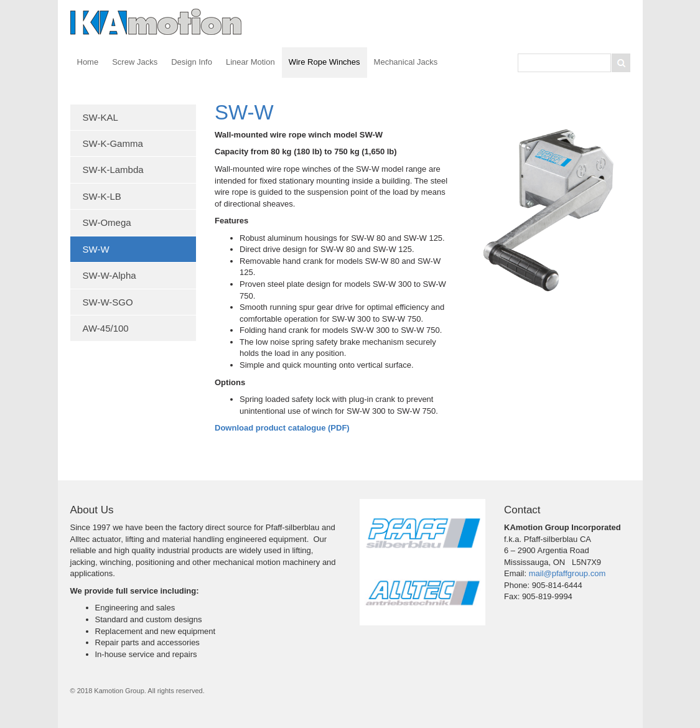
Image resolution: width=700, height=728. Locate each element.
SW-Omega (107, 222)
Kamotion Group (157, 22)
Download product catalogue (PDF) (282, 428)
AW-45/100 (106, 328)
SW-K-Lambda (113, 170)
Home (88, 62)
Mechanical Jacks (406, 62)
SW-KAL (100, 117)
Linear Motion (250, 62)
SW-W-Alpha (110, 275)
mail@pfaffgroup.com (567, 573)
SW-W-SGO (108, 302)
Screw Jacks (135, 62)
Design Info (192, 62)
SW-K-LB (102, 196)
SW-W (96, 249)
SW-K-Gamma (113, 143)
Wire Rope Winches (324, 62)
